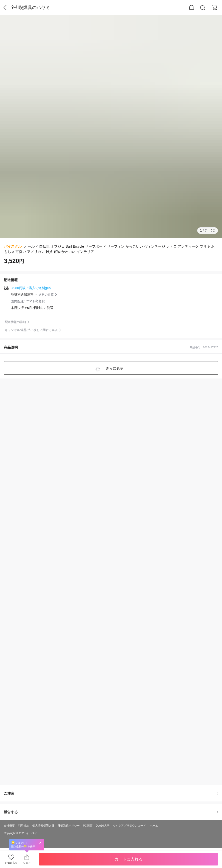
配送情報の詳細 (15, 322)
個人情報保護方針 (43, 826)
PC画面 (88, 826)
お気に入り (11, 863)
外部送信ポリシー (69, 826)
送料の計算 (46, 295)
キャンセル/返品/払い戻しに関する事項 (31, 330)
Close (40, 843)
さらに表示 (114, 368)
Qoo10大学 (103, 826)
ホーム (154, 826)
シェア (27, 863)
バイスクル (13, 246)
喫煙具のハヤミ (34, 8)
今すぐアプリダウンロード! (130, 826)
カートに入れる (129, 859)
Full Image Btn (213, 231)
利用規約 (24, 826)
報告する (111, 812)
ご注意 (111, 793)
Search (203, 8)
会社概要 (9, 826)
